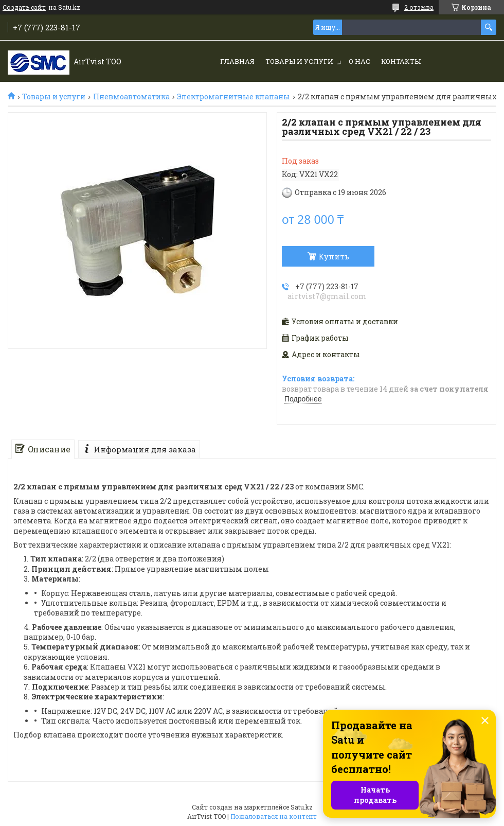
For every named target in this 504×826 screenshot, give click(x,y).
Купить (334, 256)
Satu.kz (302, 807)
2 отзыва (419, 7)
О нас (359, 61)
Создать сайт (24, 7)
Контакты (401, 61)
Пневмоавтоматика (131, 97)
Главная (237, 61)
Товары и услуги (299, 61)
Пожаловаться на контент (274, 816)
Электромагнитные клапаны (233, 97)
